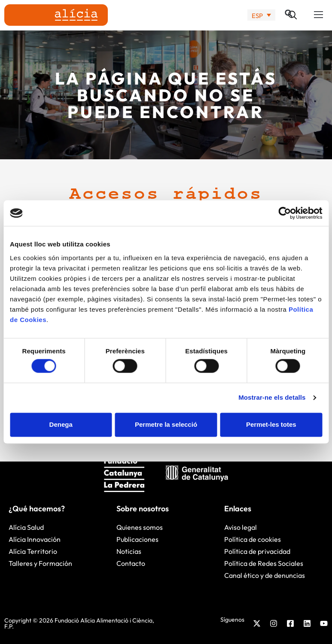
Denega (61, 424)
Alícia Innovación (35, 539)
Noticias (129, 551)
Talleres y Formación (40, 563)
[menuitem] (261, 15)
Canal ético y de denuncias (265, 575)
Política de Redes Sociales (264, 563)
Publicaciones (137, 539)
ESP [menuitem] (257, 15)
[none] (261, 15)
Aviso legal (241, 527)
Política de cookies (253, 539)
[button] (319, 15)
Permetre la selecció (166, 424)
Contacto (131, 563)
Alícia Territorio (33, 551)
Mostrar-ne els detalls (272, 398)
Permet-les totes (271, 424)
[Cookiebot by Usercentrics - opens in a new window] (285, 213)
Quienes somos (140, 527)
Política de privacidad (257, 551)
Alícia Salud (26, 527)
